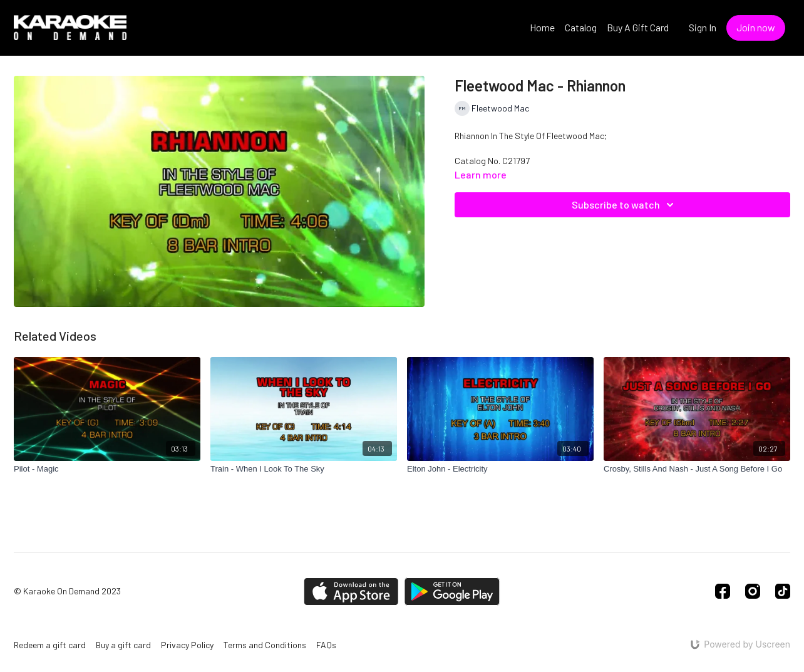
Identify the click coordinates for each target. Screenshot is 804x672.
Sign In (703, 27)
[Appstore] (351, 592)
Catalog (581, 27)
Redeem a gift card (50, 645)
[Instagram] (753, 591)
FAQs (326, 645)
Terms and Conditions (265, 645)
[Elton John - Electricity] (500, 469)
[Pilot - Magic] (107, 469)
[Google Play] (452, 592)
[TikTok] (783, 591)
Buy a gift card (123, 645)
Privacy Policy (187, 645)
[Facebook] (723, 591)
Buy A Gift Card (638, 27)
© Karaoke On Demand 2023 (67, 591)
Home (542, 27)
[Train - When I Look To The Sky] (304, 469)
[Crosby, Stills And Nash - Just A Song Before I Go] (697, 469)
